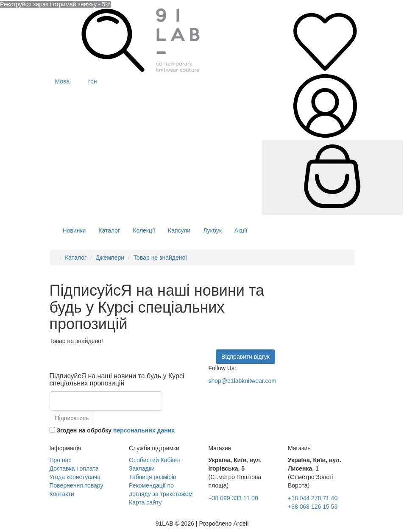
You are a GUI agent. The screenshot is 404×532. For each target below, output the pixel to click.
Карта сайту (145, 502)
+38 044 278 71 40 (313, 498)
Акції (241, 230)
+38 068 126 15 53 (313, 507)
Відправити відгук (245, 357)
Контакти (62, 494)
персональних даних (144, 430)
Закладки (142, 468)
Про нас (61, 460)
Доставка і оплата (74, 468)
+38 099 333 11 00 (233, 498)
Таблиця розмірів (152, 477)
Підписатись (72, 418)
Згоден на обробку (112, 430)
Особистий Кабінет (155, 460)
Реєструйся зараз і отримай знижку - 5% (55, 4)
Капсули (179, 230)
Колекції (144, 230)
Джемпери (110, 258)
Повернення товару (77, 485)
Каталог (109, 230)
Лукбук (212, 230)
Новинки (74, 230)
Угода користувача (75, 477)
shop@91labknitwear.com (243, 381)
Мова (63, 81)
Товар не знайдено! (160, 258)
